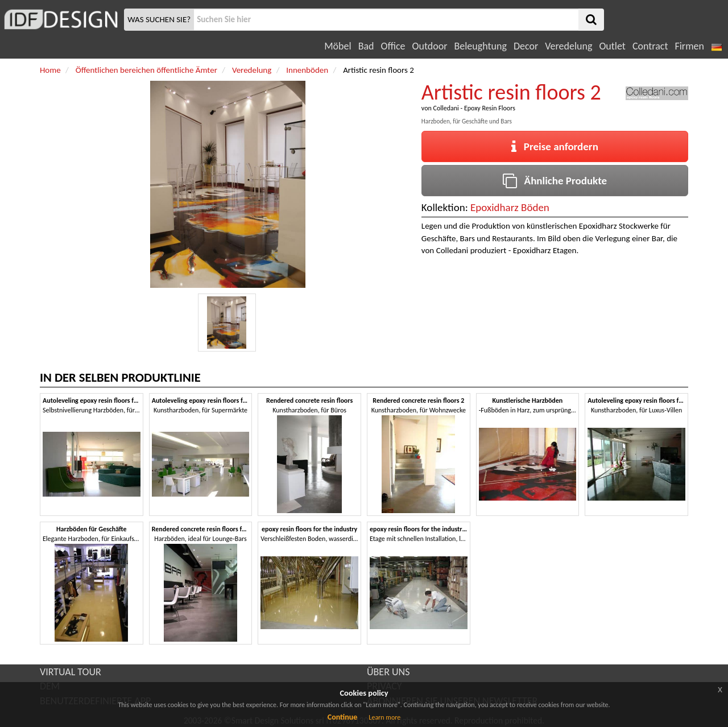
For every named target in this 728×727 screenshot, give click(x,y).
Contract (650, 46)
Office (393, 46)
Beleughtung (480, 46)
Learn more (384, 717)
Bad (366, 46)
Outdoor (430, 46)
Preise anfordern (555, 146)
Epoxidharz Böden (510, 207)
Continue (343, 717)
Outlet (612, 46)
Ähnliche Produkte (555, 181)
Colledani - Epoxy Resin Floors (474, 108)
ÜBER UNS (388, 672)
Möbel (338, 46)
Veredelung (568, 46)
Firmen (689, 46)
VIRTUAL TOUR (71, 672)
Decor (526, 46)
